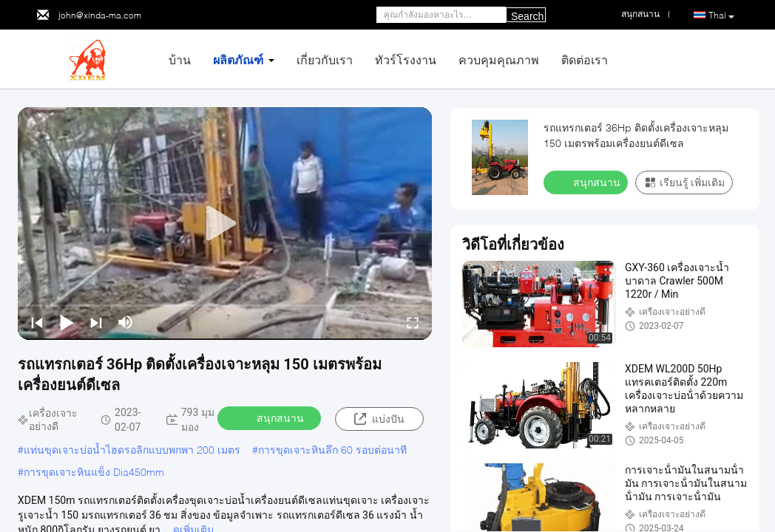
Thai (721, 16)
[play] (225, 224)
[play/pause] (67, 322)
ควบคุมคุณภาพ (499, 59)
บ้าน (180, 59)
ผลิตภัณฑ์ (238, 59)
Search (527, 16)
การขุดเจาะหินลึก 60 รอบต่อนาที (332, 450)
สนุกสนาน (271, 417)
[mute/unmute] (126, 322)
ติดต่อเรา (585, 59)
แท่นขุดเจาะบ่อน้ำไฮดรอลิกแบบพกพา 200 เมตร (132, 450)
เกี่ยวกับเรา (325, 59)
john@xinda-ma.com (100, 15)
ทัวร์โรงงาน (406, 59)
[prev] (37, 322)
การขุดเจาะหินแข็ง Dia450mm (94, 472)
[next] (96, 322)
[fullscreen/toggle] (413, 322)
